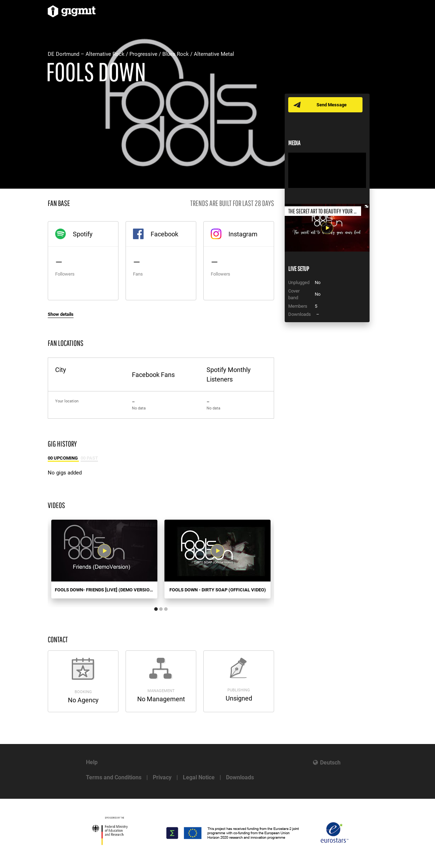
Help (92, 762)
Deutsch (330, 763)
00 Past (89, 458)
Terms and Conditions (114, 777)
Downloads (240, 777)
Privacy (162, 777)
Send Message (332, 105)
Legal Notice (199, 777)
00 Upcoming (63, 458)
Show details (61, 314)
